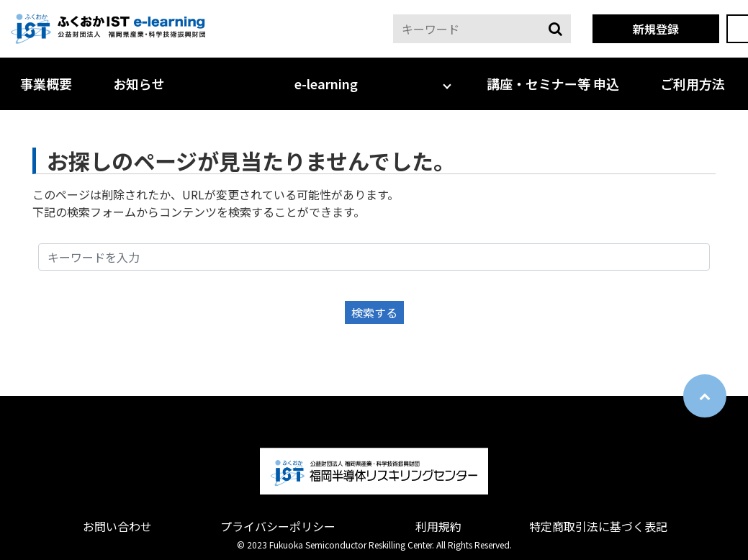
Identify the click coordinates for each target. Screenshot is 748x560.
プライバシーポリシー (278, 526)
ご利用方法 (693, 83)
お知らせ (139, 83)
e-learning (326, 83)
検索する (374, 312)
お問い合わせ (117, 526)
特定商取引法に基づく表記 (598, 526)
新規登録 (656, 29)
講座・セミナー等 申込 (553, 83)
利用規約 (438, 526)
